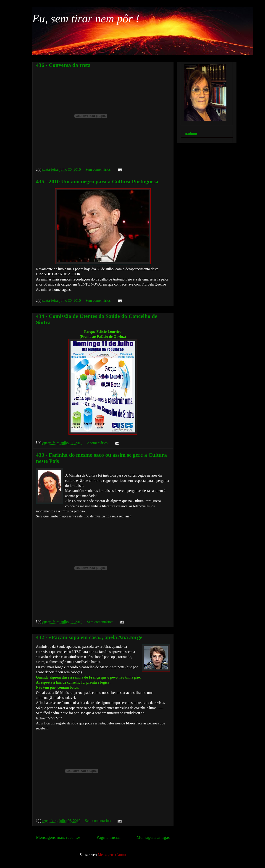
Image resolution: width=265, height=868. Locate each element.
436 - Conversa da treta (63, 65)
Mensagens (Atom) (112, 855)
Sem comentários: (99, 169)
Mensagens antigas (153, 837)
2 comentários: (98, 443)
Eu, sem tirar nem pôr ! (86, 18)
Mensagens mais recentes (58, 837)
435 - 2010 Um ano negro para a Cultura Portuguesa (97, 181)
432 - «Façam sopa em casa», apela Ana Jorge (89, 637)
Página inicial (109, 837)
